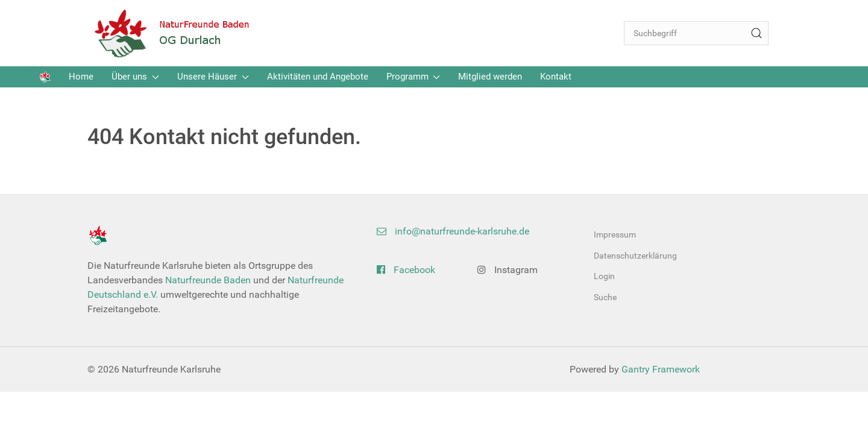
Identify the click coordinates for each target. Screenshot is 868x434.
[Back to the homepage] (181, 33)
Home (81, 77)
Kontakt (556, 77)
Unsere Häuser (213, 77)
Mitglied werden (490, 77)
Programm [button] (414, 77)
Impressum (615, 234)
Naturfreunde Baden (208, 280)
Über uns (135, 77)
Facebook (406, 270)
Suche (605, 297)
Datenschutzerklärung (635, 256)
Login (604, 276)
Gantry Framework (661, 369)
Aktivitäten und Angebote (318, 77)
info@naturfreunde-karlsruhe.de (453, 231)
